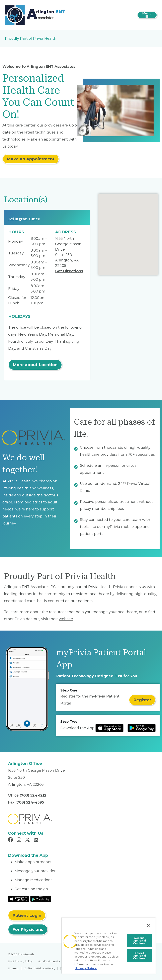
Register (142, 700)
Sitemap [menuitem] (14, 968)
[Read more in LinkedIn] (37, 840)
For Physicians (28, 929)
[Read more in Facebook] (11, 840)
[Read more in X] (28, 840)
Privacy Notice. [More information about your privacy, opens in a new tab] (86, 968)
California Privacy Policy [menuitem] (40, 968)
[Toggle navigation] (147, 15)
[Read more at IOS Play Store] (109, 728)
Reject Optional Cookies (139, 956)
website (66, 619)
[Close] (148, 925)
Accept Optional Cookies (139, 941)
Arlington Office (24, 219)
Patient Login (27, 915)
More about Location (35, 365)
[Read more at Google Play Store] (142, 728)
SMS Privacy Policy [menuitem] (20, 961)
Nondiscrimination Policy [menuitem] (54, 961)
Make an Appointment (31, 159)
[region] (109, 946)
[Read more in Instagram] (20, 840)
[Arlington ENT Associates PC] (35, 15)
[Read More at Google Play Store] (41, 898)
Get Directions (69, 271)
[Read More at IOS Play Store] (19, 898)
